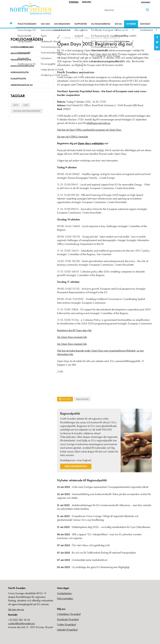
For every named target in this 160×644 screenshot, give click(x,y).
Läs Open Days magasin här (72, 344)
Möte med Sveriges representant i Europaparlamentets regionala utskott (103, 487)
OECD (16, 105)
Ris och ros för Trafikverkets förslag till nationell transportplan (96, 553)
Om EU (118, 24)
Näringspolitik (20, 72)
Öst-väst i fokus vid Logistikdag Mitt (83, 545)
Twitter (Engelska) (66, 624)
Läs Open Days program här (72, 337)
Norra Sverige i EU (22, 47)
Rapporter (81, 24)
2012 (78, 38)
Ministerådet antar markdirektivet (82, 560)
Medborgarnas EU (22, 85)
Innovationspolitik (22, 66)
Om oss (45, 24)
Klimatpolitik (18, 79)
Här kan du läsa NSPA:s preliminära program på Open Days (89, 130)
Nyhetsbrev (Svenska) (69, 614)
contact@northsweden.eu (21, 623)
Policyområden (27, 24)
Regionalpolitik (82, 399)
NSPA (26, 105)
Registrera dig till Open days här (74, 330)
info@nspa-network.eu (98, 123)
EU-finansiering (101, 24)
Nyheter (131, 24)
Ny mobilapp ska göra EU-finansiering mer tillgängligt (93, 567)
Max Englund (84, 460)
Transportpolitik (21, 60)
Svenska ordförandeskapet (27, 111)
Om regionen (62, 24)
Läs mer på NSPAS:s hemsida (72, 137)
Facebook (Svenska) (68, 619)
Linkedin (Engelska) (67, 630)
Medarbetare (64, 593)
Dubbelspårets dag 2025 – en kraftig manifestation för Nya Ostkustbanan (104, 527)
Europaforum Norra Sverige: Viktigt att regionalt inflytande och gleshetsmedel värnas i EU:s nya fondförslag (98, 518)
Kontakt (146, 2)
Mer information (76, 466)
